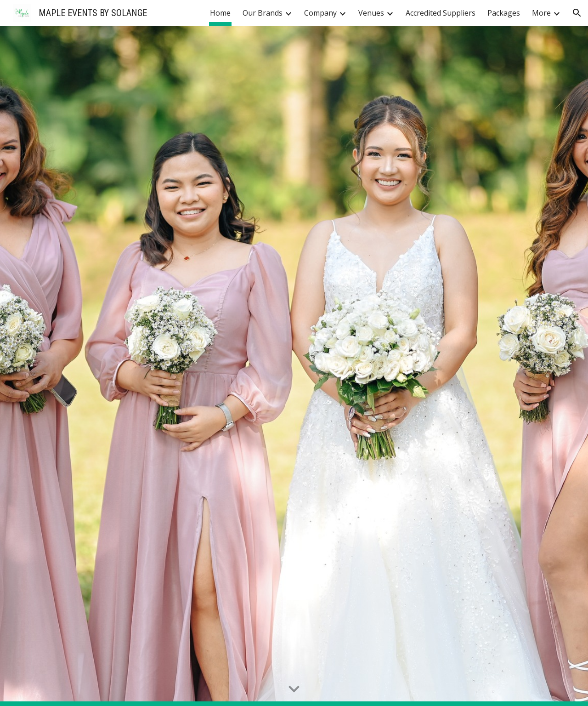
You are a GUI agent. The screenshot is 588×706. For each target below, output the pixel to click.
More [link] (541, 13)
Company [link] (320, 13)
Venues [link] (371, 13)
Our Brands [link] (263, 13)
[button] (577, 13)
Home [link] (220, 13)
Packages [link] (504, 13)
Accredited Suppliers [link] (441, 13)
